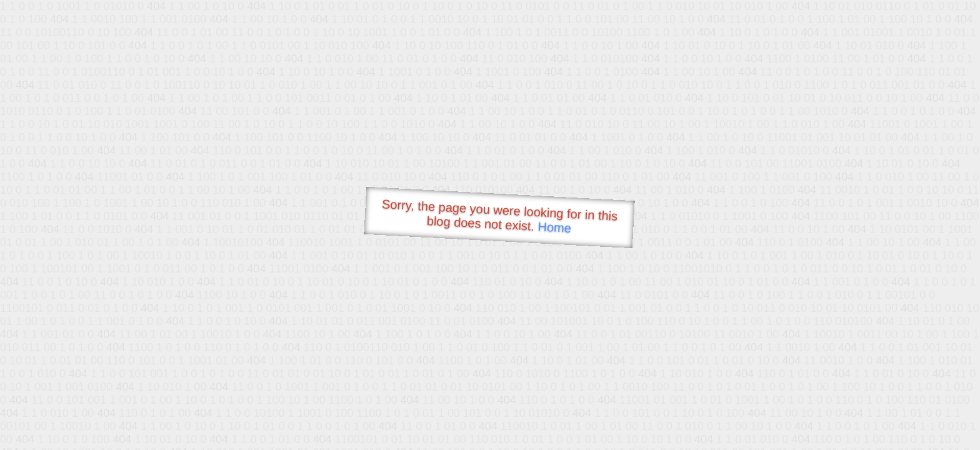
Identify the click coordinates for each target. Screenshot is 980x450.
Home (554, 227)
